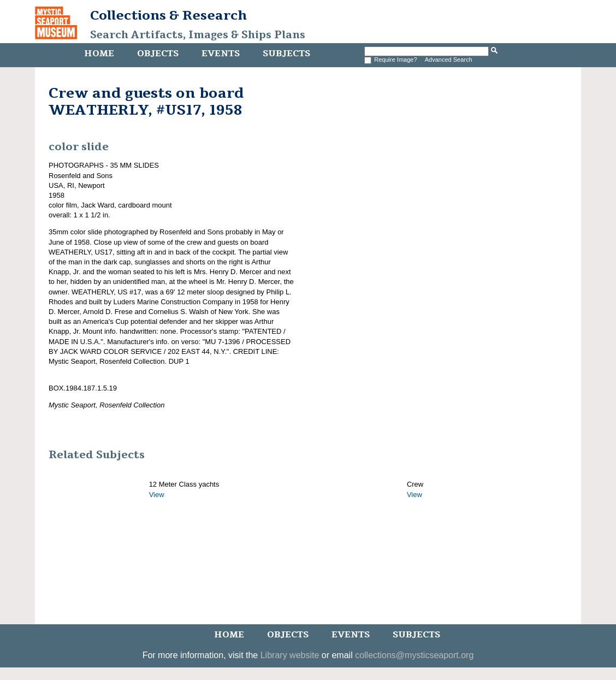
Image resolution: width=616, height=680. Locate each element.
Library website (290, 655)
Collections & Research (168, 15)
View (157, 495)
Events (221, 54)
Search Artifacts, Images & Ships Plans (198, 35)
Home (99, 54)
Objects (158, 54)
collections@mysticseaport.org (414, 655)
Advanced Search (449, 60)
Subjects (286, 54)
